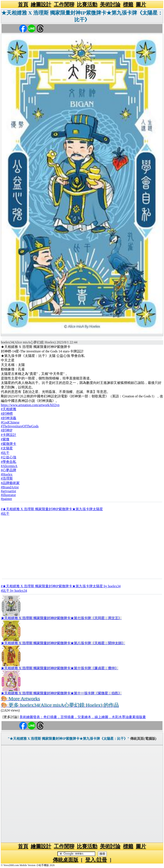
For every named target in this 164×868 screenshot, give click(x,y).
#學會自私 (9, 462)
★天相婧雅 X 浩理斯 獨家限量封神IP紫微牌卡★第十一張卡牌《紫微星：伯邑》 (61, 693)
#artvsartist (8, 491)
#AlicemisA (9, 466)
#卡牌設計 (9, 435)
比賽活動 (87, 4)
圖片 (141, 4)
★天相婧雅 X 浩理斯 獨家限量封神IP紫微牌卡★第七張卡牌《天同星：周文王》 (61, 618)
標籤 (128, 4)
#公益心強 (9, 457)
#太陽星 (7, 448)
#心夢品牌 (9, 470)
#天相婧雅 (9, 409)
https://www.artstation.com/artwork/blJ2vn (30, 405)
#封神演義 (9, 418)
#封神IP (7, 430)
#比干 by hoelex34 (14, 591)
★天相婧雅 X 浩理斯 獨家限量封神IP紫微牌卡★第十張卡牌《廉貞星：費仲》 (60, 668)
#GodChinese (10, 422)
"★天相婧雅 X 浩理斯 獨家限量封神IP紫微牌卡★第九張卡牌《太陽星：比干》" (68, 739)
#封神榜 (7, 414)
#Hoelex (7, 474)
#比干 (5, 453)
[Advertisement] (82, 547)
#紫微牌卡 (9, 444)
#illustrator (8, 495)
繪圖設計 (41, 4)
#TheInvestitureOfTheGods (20, 426)
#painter (6, 499)
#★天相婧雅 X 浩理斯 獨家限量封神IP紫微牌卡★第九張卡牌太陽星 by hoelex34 (61, 586)
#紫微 (5, 439)
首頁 (23, 4)
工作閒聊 (64, 4)
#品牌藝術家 (10, 483)
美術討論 (110, 4)
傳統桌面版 (66, 860)
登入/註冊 (96, 860)
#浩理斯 (7, 478)
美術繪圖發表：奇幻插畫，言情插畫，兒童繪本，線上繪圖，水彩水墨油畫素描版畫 (83, 717)
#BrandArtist (10, 487)
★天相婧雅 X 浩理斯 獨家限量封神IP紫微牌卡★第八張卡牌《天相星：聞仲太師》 (63, 643)
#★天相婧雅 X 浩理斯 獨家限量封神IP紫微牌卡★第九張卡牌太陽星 (52, 509)
